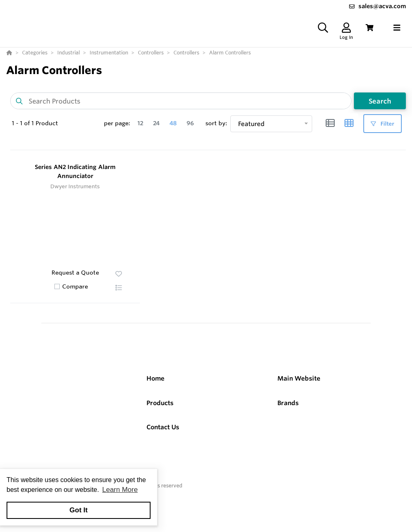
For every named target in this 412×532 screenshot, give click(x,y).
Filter (383, 134)
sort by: (216, 134)
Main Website (299, 389)
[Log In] (346, 33)
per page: (117, 134)
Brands (288, 414)
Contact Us (163, 438)
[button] (119, 298)
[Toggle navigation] (397, 33)
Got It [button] (79, 510)
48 (173, 134)
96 (190, 134)
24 (156, 134)
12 (140, 134)
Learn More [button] (120, 490)
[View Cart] (370, 33)
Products (160, 414)
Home (155, 389)
